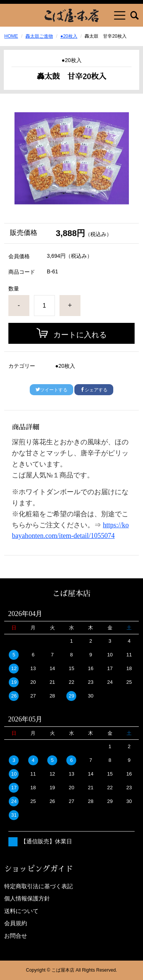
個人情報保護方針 (27, 898)
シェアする (94, 390)
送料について (21, 911)
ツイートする (51, 390)
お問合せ (16, 936)
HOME (11, 36)
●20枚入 (69, 36)
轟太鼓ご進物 (39, 36)
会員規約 (16, 923)
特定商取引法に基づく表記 (39, 886)
